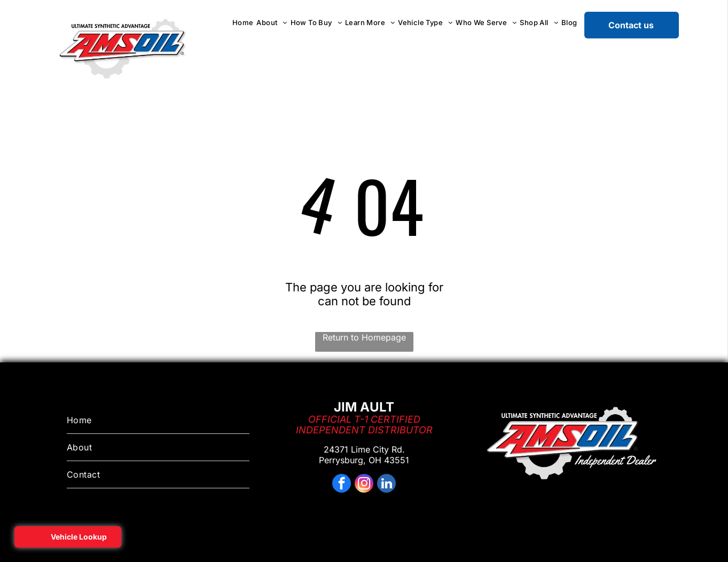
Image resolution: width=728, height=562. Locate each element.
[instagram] (364, 485)
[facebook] (342, 485)
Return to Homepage (364, 337)
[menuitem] (243, 22)
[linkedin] (386, 485)
